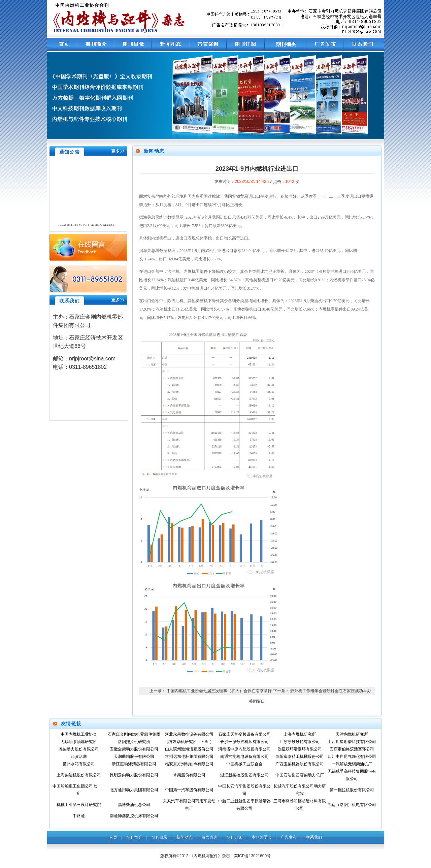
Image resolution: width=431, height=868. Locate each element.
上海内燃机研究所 (300, 734)
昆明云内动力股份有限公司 (134, 775)
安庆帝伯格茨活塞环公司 (352, 749)
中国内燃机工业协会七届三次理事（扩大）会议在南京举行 (219, 691)
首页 (113, 837)
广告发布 (289, 837)
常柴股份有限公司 (189, 775)
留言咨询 (209, 837)
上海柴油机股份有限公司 (79, 775)
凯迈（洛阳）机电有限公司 (352, 805)
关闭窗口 (257, 701)
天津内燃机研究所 (352, 734)
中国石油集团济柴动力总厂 (300, 775)
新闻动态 (185, 837)
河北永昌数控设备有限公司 (189, 734)
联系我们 (314, 837)
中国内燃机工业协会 (79, 734)
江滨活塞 (79, 757)
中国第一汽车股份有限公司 (189, 790)
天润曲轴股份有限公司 (134, 757)
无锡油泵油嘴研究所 (79, 742)
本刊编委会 (262, 837)
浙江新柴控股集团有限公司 (244, 775)
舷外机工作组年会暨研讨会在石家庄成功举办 (331, 691)
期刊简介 (134, 837)
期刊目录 (159, 837)
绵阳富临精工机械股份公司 (300, 757)
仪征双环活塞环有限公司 (300, 749)
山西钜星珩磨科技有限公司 (352, 742)
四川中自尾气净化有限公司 (352, 757)
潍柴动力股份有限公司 (79, 749)
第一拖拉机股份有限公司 (352, 790)
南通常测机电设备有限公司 (244, 757)
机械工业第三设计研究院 (79, 805)
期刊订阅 (234, 837)
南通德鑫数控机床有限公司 (134, 816)
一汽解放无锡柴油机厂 (352, 764)
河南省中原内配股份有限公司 (244, 749)
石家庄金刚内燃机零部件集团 (134, 734)
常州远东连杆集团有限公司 (189, 757)
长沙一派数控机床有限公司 (244, 742)
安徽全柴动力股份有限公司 (134, 749)
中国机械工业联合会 (244, 764)
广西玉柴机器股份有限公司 (300, 764)
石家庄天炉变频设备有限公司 (244, 734)
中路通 (79, 816)
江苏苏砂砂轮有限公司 (300, 742)
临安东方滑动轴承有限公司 (189, 764)
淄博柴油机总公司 (134, 805)
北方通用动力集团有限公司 (134, 790)
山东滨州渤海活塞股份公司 (189, 749)
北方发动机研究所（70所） (189, 742)
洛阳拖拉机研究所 (134, 742)
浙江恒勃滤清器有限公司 (134, 764)
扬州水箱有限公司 (79, 764)
